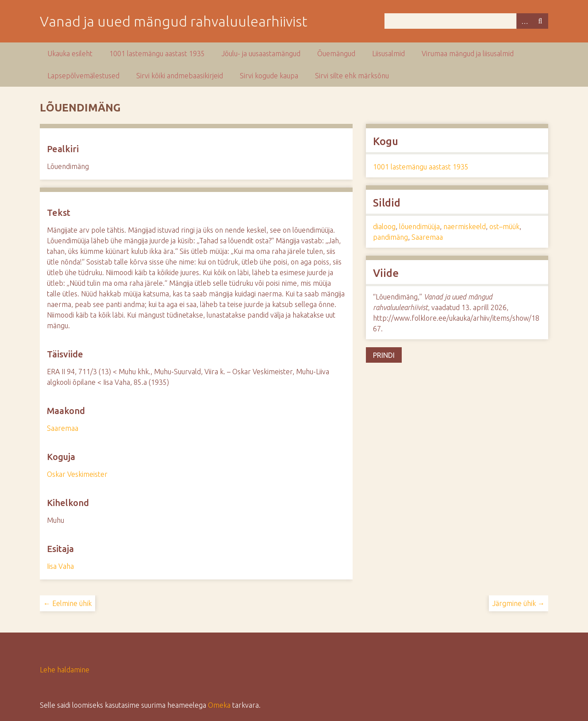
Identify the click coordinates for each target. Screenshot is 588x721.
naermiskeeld (465, 226)
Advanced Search (524, 21)
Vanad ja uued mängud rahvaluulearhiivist (174, 21)
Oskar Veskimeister (77, 474)
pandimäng (390, 237)
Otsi (540, 21)
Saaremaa (63, 428)
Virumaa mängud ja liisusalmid (468, 54)
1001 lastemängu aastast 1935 (157, 54)
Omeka (219, 705)
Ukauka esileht (70, 54)
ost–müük (504, 226)
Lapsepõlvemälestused (83, 76)
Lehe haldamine (65, 670)
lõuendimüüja (419, 226)
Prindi (384, 355)
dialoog (384, 226)
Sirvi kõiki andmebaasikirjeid (180, 76)
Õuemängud (336, 54)
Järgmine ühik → (519, 603)
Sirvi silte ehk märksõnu (352, 76)
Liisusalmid (388, 54)
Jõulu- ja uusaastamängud (261, 54)
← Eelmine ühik (67, 603)
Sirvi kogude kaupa (269, 76)
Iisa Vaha (60, 566)
